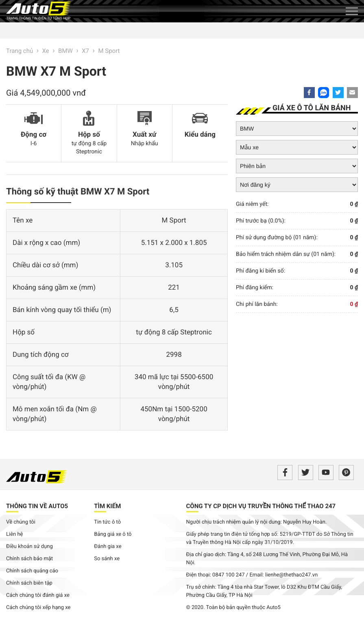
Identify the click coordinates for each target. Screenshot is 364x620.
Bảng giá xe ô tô (113, 534)
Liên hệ (15, 534)
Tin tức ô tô (107, 522)
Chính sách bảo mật (29, 559)
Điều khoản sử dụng (29, 547)
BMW (65, 51)
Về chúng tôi (21, 522)
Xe (46, 51)
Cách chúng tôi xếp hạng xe (38, 608)
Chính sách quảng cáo (32, 571)
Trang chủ (20, 51)
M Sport (109, 51)
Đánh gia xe (108, 547)
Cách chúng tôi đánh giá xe (38, 595)
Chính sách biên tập (29, 583)
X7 (85, 51)
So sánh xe (107, 559)
